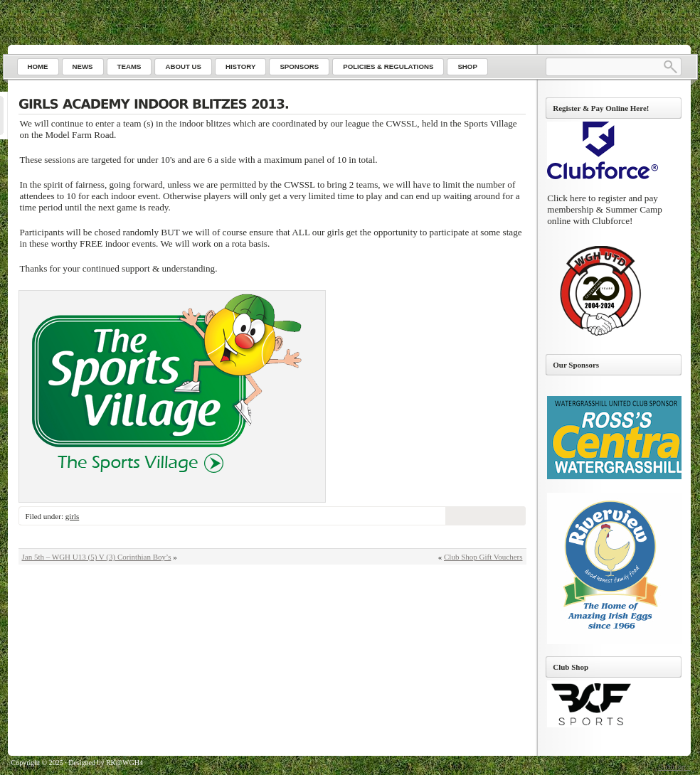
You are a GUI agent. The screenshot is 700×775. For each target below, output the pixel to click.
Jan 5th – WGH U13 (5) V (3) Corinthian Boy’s (97, 557)
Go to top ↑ (674, 767)
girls (73, 516)
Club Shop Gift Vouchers (483, 557)
